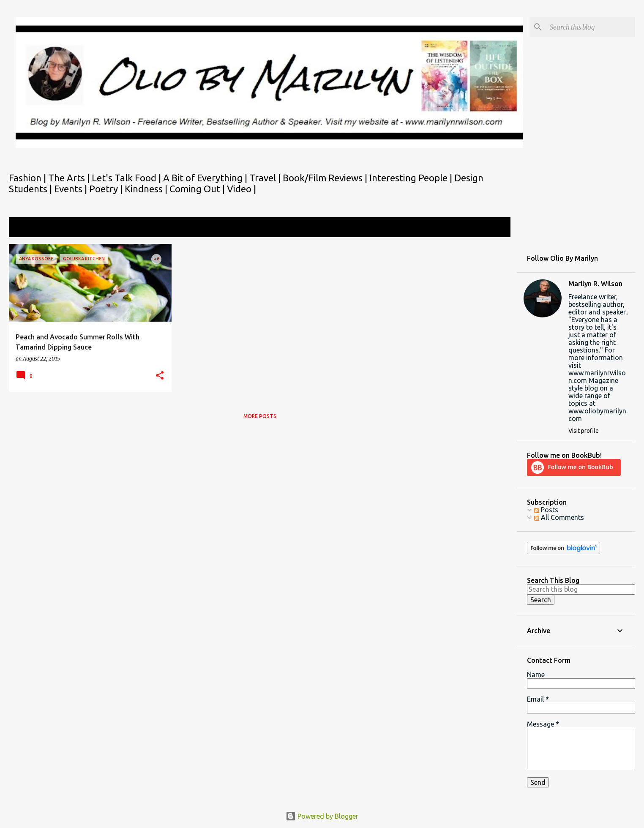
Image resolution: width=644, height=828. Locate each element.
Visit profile (584, 431)
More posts (260, 416)
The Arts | (70, 178)
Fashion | (29, 178)
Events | (72, 189)
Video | (241, 189)
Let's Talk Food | (127, 178)
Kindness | (147, 189)
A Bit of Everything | (206, 178)
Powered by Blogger (322, 816)
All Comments (559, 517)
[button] (160, 376)
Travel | (266, 178)
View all (493, 228)
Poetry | (107, 189)
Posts (546, 510)
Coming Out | (198, 189)
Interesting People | (412, 178)
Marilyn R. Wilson (595, 284)
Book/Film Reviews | (326, 178)
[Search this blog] (591, 27)
